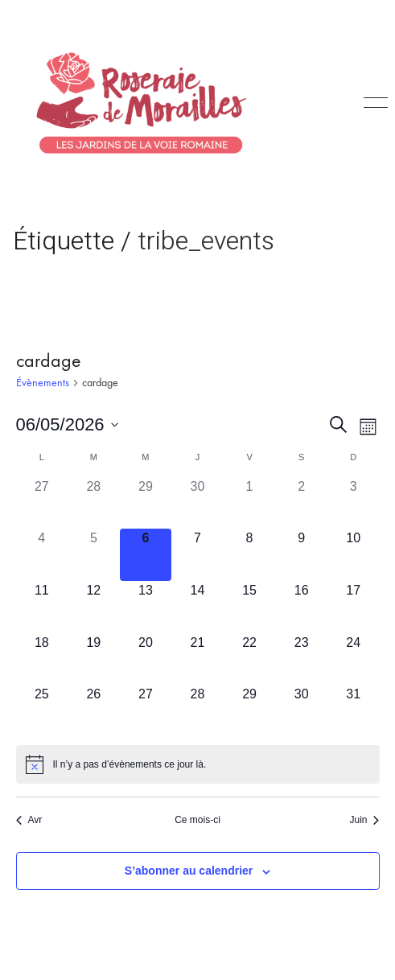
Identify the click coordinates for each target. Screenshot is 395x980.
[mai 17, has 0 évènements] (354, 607)
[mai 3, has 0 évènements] (354, 503)
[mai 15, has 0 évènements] (250, 607)
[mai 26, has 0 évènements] (94, 711)
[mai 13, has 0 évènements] (146, 607)
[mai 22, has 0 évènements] (250, 659)
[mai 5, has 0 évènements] (94, 555)
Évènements (43, 383)
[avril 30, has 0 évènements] (197, 503)
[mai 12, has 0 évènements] (94, 607)
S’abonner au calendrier (189, 871)
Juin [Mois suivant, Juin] (364, 820)
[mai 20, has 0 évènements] (146, 659)
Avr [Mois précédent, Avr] (29, 820)
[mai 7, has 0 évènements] (197, 555)
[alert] (198, 764)
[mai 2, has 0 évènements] (301, 503)
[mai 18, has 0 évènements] (42, 659)
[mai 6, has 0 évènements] (146, 555)
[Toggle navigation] (373, 103)
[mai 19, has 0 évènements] (94, 659)
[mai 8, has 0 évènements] (250, 555)
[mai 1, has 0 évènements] (250, 503)
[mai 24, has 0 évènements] (354, 659)
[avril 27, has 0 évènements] (42, 503)
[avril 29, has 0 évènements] (146, 503)
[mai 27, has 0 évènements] (146, 711)
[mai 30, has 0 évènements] (301, 711)
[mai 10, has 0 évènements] (354, 555)
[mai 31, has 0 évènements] (354, 711)
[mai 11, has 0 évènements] (42, 607)
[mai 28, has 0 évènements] (197, 711)
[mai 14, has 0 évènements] (197, 607)
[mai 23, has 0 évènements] (301, 659)
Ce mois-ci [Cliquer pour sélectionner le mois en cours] (197, 820)
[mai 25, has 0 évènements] (42, 711)
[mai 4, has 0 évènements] (42, 555)
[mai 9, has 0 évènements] (301, 555)
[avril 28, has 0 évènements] (94, 503)
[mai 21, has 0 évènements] (197, 659)
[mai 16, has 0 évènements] (301, 607)
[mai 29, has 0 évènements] (250, 711)
